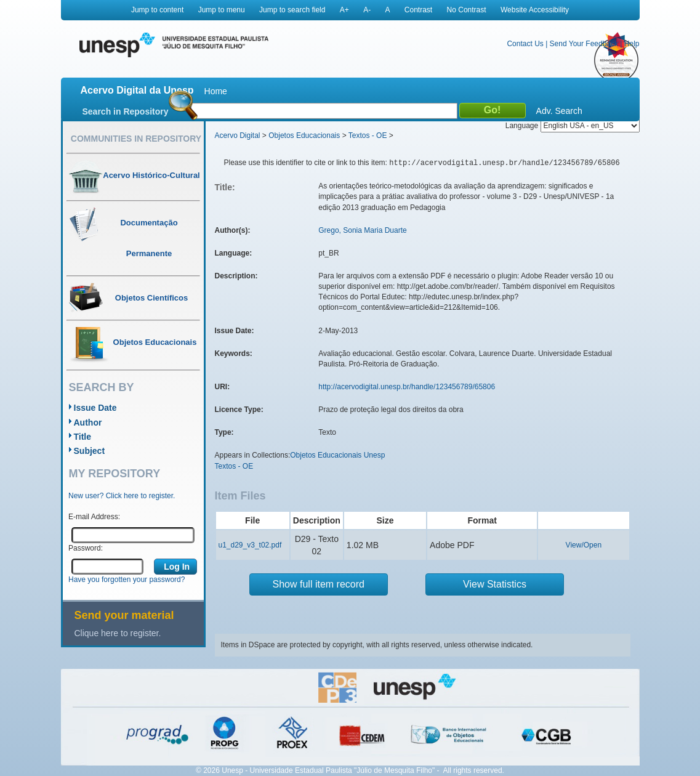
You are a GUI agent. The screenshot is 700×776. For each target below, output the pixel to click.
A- (367, 10)
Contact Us (525, 44)
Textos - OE (368, 135)
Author (88, 422)
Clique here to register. (118, 633)
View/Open (584, 545)
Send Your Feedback (584, 44)
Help (632, 44)
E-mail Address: (94, 517)
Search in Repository (126, 111)
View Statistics (495, 584)
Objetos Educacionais (304, 135)
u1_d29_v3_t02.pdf (250, 545)
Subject (90, 451)
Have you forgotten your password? (127, 580)
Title (83, 437)
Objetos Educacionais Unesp (337, 455)
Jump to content (157, 10)
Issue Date (95, 408)
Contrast (418, 10)
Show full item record (319, 584)
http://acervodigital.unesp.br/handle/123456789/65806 (407, 387)
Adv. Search (559, 111)
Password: (86, 548)
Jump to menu (222, 10)
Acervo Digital (238, 135)
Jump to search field (292, 10)
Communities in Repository (136, 139)
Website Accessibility (535, 10)
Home (216, 91)
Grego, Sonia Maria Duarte (362, 230)
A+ (344, 10)
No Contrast (467, 10)
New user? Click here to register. (122, 496)
